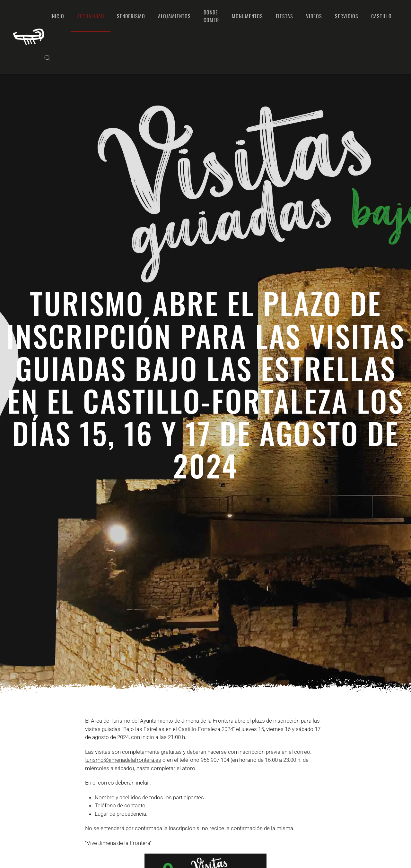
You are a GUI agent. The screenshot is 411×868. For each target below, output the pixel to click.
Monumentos (247, 16)
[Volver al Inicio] (28, 37)
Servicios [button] (347, 16)
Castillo (381, 16)
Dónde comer (211, 16)
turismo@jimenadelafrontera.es (123, 760)
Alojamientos (174, 16)
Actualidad (91, 16)
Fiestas (284, 16)
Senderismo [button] (131, 16)
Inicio (57, 16)
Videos (314, 16)
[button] (47, 58)
